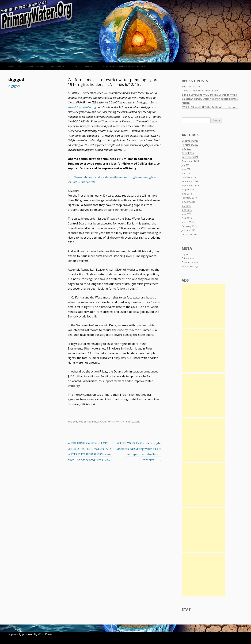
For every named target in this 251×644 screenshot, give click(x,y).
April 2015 (187, 218)
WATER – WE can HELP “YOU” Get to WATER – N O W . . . (210, 107)
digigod (14, 86)
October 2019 (189, 177)
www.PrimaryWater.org (82, 107)
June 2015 (187, 210)
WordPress (45, 634)
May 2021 (187, 169)
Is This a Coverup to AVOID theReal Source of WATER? (210, 95)
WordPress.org (190, 266)
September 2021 (190, 161)
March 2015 (188, 222)
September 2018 (190, 185)
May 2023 (187, 149)
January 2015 (188, 230)
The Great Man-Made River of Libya (200, 91)
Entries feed (188, 258)
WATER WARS (57, 66)
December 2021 (190, 157)
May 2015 (187, 214)
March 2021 (188, 173)
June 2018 (187, 194)
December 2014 (190, 234)
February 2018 (189, 198)
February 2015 (189, 226)
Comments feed (190, 262)
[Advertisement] (203, 306)
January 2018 (188, 202)
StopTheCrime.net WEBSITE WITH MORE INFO (122, 66)
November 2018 (190, 181)
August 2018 (188, 189)
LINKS (74, 66)
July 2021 (186, 165)
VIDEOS (88, 66)
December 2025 (190, 141)
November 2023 (190, 145)
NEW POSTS (14, 66)
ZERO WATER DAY (191, 87)
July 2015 (186, 206)
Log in (185, 254)
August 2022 (188, 153)
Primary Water (35, 66)
